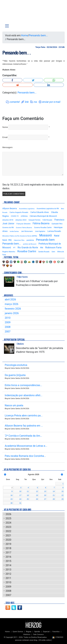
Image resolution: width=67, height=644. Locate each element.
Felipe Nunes (22, 277)
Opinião (37, 632)
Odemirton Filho (19, 240)
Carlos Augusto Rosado (19, 212)
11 (28, 491)
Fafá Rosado (47, 220)
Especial (46, 632)
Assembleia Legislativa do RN (48, 209)
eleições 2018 (8, 220)
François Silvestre (23, 224)
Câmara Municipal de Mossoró (43, 216)
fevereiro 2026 (13, 309)
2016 (8, 557)
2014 (8, 565)
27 (45, 499)
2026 (8, 514)
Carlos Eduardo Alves (40, 212)
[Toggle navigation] (7, 26)
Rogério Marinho (9, 252)
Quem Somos (18, 632)
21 (54, 495)
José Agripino (40, 231)
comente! (15, 102)
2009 (8, 322)
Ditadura (20, 344)
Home (24, 35)
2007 (8, 332)
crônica (24, 216)
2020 (8, 540)
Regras (29, 632)
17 (20, 495)
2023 (8, 527)
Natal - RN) (7, 240)
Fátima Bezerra (41, 223)
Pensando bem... (38, 35)
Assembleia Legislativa (27, 209)
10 (20, 491)
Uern (53, 252)
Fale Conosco (38, 634)
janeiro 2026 (12, 313)
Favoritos (56, 632)
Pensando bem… (17, 53)
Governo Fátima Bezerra (24, 228)
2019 (8, 544)
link (27, 102)
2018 (8, 548)
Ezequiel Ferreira (35, 220)
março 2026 (11, 304)
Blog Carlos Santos (16, 13)
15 (62, 491)
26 (37, 499)
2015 (8, 561)
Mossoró (46, 235)
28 (54, 499)
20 (45, 495)
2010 (8, 318)
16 (11, 495)
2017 (8, 553)
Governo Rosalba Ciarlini (43, 228)
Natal (57, 236)
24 (20, 499)
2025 (8, 518)
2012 (8, 574)
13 (45, 491)
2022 (8, 531)
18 (28, 495)
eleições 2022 (21, 220)
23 (11, 499)
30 (11, 503)
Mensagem (7, 147)
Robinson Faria (53, 247)
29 (62, 499)
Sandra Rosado (44, 252)
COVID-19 (15, 216)
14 (54, 491)
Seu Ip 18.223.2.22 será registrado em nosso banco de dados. (33, 186)
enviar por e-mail (51, 102)
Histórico (27, 634)
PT (14, 248)
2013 (8, 570)
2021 (8, 535)
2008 (8, 327)
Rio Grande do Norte (28, 247)
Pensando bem (45, 240)
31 (20, 503)
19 (37, 495)
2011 (8, 578)
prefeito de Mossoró (30, 244)
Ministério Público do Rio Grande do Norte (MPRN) (20, 236)
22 (62, 495)
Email (5, 137)
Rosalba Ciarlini (27, 251)
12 (37, 491)
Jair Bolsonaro (27, 231)
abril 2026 (10, 300)
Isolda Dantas (14, 231)
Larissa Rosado (54, 231)
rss (35, 102)
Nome (5, 127)
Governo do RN (8, 228)
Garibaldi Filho (57, 224)
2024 (8, 523)
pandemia (30, 240)
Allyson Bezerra (10, 208)
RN (42, 247)
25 (28, 499)
